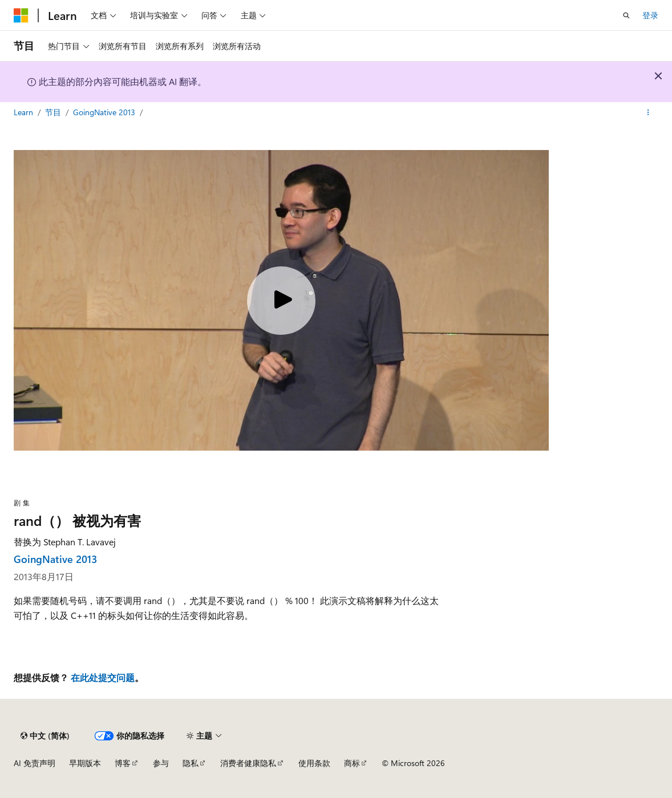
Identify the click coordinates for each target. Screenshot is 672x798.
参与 (161, 763)
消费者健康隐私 (248, 763)
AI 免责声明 (35, 763)
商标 (352, 763)
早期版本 (85, 763)
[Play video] (281, 301)
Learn (25, 112)
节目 (54, 112)
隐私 (191, 763)
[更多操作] (648, 112)
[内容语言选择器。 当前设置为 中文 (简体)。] (45, 736)
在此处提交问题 (103, 677)
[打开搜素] (626, 15)
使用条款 (314, 763)
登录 (650, 15)
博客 (123, 763)
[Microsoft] (21, 15)
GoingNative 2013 (105, 112)
